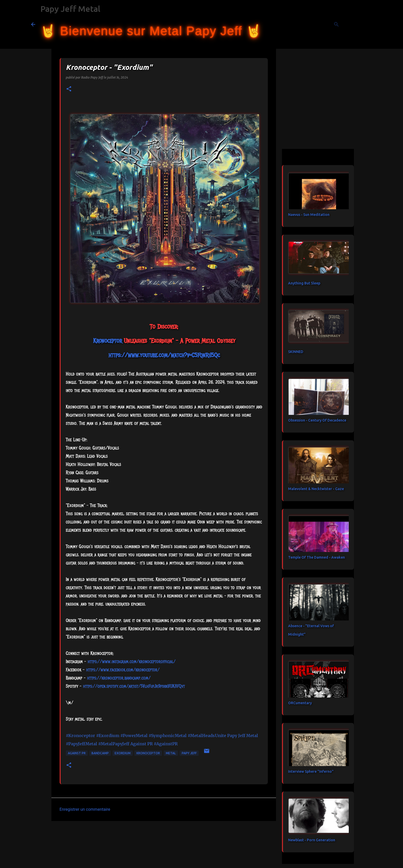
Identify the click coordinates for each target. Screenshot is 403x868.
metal (171, 753)
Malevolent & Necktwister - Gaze (316, 489)
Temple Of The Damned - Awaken (317, 557)
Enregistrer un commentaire (85, 809)
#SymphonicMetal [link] (168, 736)
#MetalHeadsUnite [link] (207, 736)
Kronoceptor (148, 753)
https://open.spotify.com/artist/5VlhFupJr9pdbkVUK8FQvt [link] (134, 686)
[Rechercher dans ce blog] (346, 24)
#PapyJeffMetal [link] (81, 744)
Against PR (77, 753)
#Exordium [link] (108, 736)
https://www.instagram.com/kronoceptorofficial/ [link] (132, 662)
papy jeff (189, 753)
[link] (107, 341)
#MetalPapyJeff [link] (114, 744)
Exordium (123, 753)
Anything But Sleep (304, 283)
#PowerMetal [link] (134, 736)
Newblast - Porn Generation (312, 840)
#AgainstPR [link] (166, 744)
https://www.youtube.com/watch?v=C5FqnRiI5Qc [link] (164, 355)
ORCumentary (300, 703)
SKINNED (296, 352)
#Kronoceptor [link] (80, 736)
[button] (69, 89)
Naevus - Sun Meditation (309, 215)
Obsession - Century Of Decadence (317, 420)
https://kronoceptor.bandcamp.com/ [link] (119, 678)
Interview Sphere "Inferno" (311, 771)
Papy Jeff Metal (70, 9)
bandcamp (100, 753)
